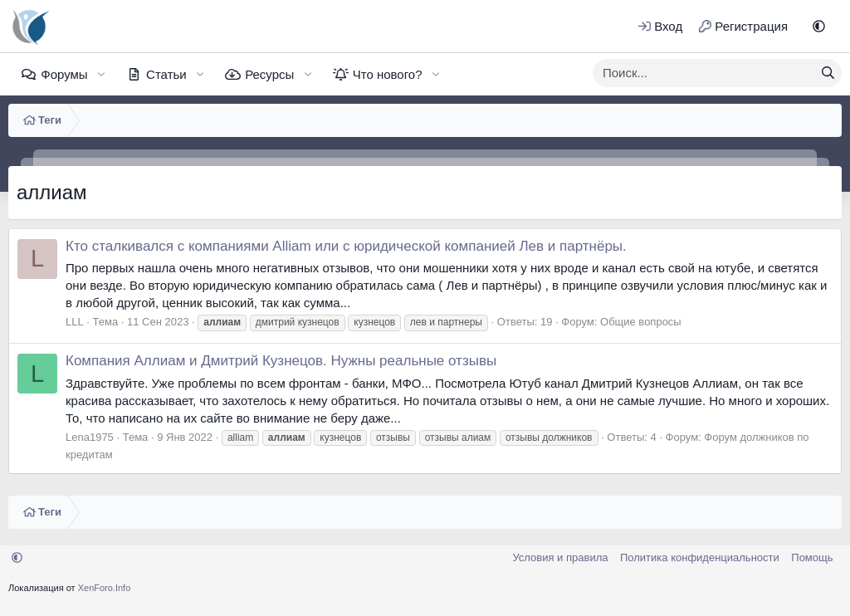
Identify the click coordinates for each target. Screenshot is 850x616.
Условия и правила (560, 557)
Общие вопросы (641, 322)
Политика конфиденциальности (700, 557)
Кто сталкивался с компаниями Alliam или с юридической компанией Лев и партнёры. (346, 246)
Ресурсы (269, 74)
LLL (75, 322)
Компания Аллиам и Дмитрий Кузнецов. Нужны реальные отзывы (281, 361)
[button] (819, 26)
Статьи (166, 74)
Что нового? (388, 74)
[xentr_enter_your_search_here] (704, 73)
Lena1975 (90, 437)
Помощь (812, 557)
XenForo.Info (105, 588)
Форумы (64, 74)
